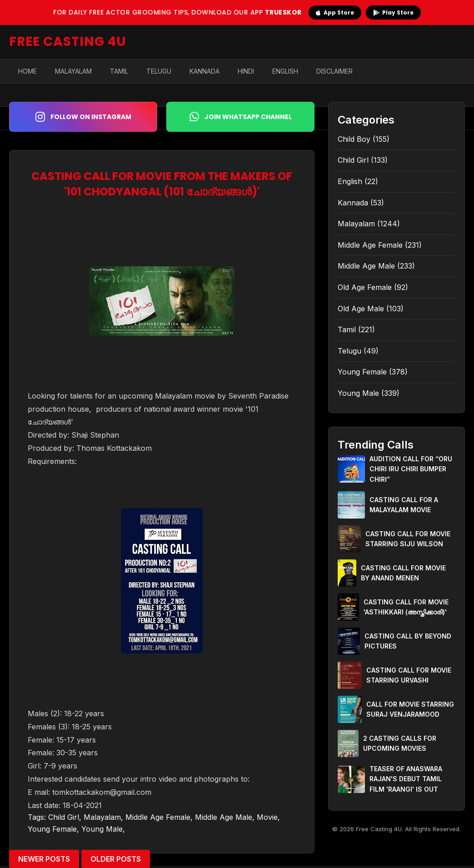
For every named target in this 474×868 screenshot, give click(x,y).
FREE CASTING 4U (68, 42)
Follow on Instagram (83, 117)
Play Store (393, 12)
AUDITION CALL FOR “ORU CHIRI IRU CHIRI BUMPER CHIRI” (411, 469)
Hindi (246, 71)
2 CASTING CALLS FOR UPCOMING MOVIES (400, 743)
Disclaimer (334, 71)
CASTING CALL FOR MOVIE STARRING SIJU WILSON (408, 539)
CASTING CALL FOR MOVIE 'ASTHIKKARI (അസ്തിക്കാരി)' (406, 607)
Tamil (119, 71)
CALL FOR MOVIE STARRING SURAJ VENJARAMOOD (410, 709)
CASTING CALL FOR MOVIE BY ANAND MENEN (403, 573)
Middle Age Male (224, 817)
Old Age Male (361, 309)
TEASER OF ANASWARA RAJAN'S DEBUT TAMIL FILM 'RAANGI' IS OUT (406, 779)
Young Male (102, 829)
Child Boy (354, 139)
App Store (335, 12)
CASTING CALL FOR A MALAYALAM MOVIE (404, 505)
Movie (267, 817)
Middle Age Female (158, 817)
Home (27, 71)
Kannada (205, 71)
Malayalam (73, 71)
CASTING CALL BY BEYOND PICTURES (408, 641)
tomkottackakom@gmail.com (102, 792)
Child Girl (64, 817)
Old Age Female (365, 287)
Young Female (52, 829)
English (285, 71)
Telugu (159, 71)
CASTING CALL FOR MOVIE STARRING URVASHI (409, 675)
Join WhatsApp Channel (241, 117)
